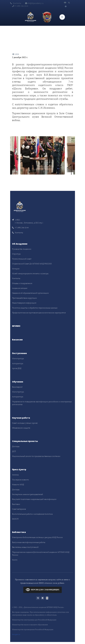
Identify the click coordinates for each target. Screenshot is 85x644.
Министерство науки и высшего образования (30, 625)
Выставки (16, 504)
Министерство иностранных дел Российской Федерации (34, 620)
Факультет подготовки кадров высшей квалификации (34, 499)
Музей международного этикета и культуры (30, 274)
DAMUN (15, 519)
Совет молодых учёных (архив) (25, 423)
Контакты (16, 3)
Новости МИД (18, 485)
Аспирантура (18, 363)
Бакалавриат (17, 387)
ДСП (14, 451)
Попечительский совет (22, 259)
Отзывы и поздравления (22, 283)
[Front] (20, 206)
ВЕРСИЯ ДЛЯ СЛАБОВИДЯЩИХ (42, 590)
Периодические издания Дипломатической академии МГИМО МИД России (41, 554)
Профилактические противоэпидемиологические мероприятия (39, 313)
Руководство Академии (22, 249)
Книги (15, 560)
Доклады (16, 446)
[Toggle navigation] (62, 17)
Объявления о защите (21, 428)
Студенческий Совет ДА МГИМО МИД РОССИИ (32, 264)
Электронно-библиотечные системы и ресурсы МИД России (37, 537)
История (16, 269)
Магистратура (18, 358)
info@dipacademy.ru (34, 3)
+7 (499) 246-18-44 (20, 6)
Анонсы (15, 475)
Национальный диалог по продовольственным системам (36, 456)
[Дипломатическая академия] (30, 17)
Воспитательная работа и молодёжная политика (32, 514)
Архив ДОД (17, 368)
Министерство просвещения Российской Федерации (33, 630)
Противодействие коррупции (24, 298)
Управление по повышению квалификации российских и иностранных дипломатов (42, 403)
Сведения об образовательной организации (30, 293)
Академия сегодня (20, 288)
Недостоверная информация (24, 303)
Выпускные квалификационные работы (29, 542)
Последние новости (20, 480)
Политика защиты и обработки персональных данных (35, 308)
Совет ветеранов (19, 509)
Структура (16, 254)
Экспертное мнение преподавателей (28, 494)
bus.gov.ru (16, 634)
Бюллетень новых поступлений (25, 547)
